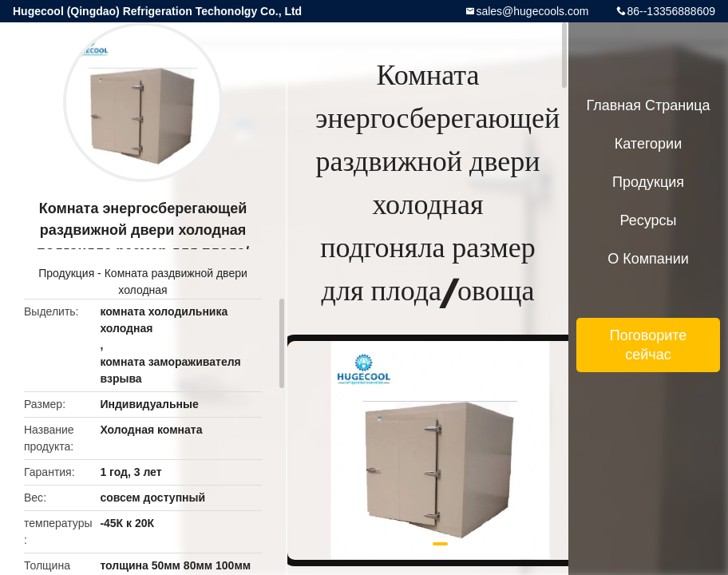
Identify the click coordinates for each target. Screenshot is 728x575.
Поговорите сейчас (649, 345)
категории (648, 144)
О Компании (648, 259)
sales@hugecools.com (532, 11)
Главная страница (648, 105)
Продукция (66, 273)
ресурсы (649, 220)
